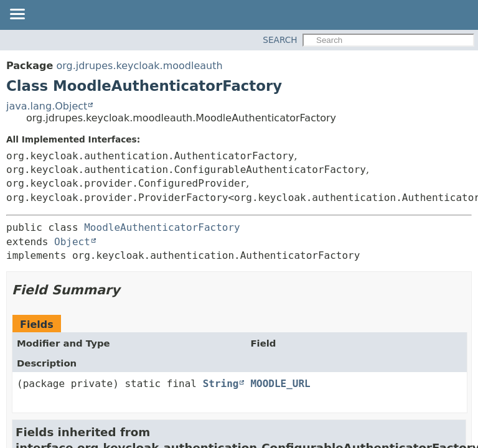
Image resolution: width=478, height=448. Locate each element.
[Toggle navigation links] (17, 15)
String (221, 384)
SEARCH (280, 40)
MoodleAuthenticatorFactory (162, 227)
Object (72, 242)
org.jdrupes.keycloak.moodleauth (139, 66)
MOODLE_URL (280, 384)
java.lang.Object (47, 106)
